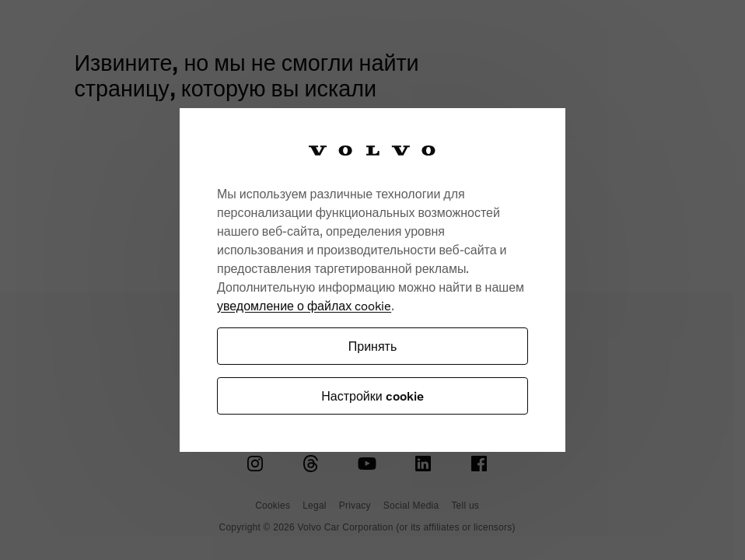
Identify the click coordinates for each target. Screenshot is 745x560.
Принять (373, 346)
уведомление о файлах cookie (304, 305)
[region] (372, 280)
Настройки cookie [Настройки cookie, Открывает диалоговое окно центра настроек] (372, 395)
